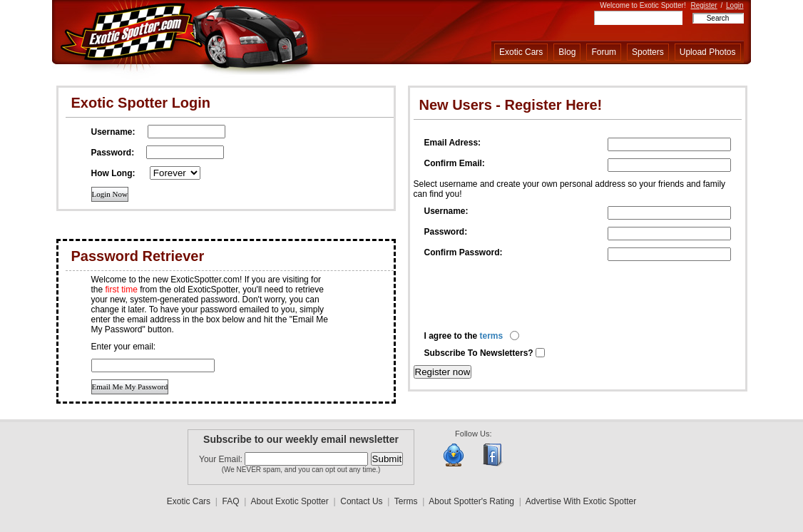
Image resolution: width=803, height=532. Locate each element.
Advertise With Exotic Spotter (581, 501)
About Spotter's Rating (471, 501)
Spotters (648, 52)
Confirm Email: (455, 163)
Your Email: (222, 459)
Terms (406, 501)
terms (492, 336)
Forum (604, 52)
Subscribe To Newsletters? (480, 353)
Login (735, 5)
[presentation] (533, 296)
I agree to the (464, 336)
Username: (446, 211)
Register (704, 5)
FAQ (231, 501)
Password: (446, 232)
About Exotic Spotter (289, 501)
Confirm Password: (464, 252)
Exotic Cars (521, 52)
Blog (567, 52)
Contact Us (361, 501)
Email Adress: (453, 143)
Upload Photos (708, 52)
